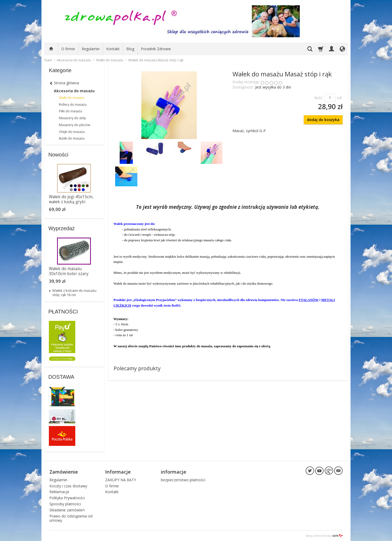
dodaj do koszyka (323, 120)
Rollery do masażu (73, 105)
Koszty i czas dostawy (68, 486)
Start (48, 60)
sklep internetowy (324, 536)
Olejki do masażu (72, 132)
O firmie (68, 49)
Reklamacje (59, 492)
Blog (130, 49)
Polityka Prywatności (67, 498)
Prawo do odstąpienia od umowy (71, 518)
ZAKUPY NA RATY (121, 480)
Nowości (58, 155)
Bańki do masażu (72, 138)
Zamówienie (64, 472)
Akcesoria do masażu (74, 91)
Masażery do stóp (73, 118)
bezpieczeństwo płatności (183, 480)
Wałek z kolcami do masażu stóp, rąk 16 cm (74, 293)
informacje (174, 472)
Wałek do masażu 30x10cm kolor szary (69, 271)
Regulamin (91, 49)
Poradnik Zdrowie (156, 49)
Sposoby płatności (65, 504)
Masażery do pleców (74, 125)
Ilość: (319, 98)
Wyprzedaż (62, 228)
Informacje (118, 472)
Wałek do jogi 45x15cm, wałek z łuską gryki (71, 199)
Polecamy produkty (137, 368)
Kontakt (113, 49)
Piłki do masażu (71, 111)
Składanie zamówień (67, 510)
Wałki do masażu (72, 98)
